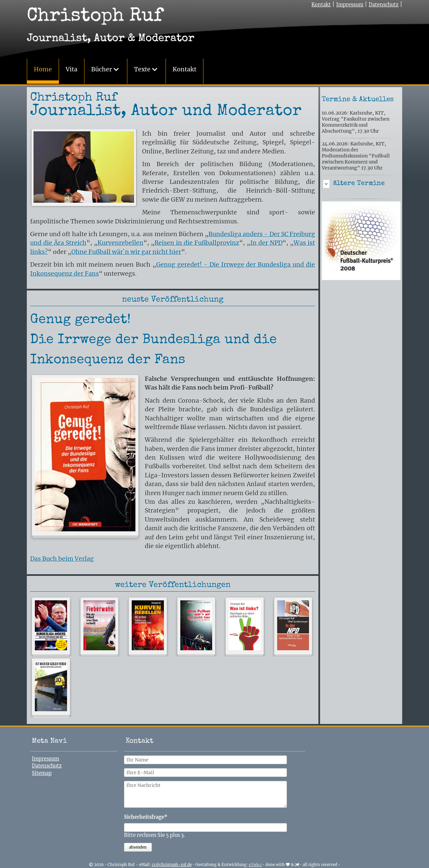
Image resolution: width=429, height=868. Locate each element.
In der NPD (266, 242)
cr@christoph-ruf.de (172, 864)
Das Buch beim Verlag (62, 558)
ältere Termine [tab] (359, 183)
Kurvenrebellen (120, 242)
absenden (138, 847)
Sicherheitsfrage (146, 816)
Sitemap (42, 773)
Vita (72, 69)
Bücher (102, 69)
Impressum (350, 5)
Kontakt (185, 69)
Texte (142, 69)
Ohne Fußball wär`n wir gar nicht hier (126, 251)
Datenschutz (384, 5)
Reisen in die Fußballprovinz (197, 242)
